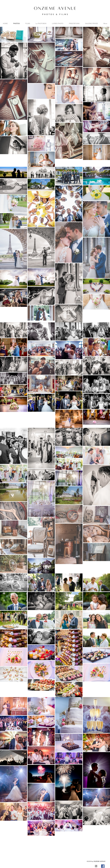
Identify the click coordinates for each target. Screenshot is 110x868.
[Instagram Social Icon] (96, 866)
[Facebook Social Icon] (103, 866)
